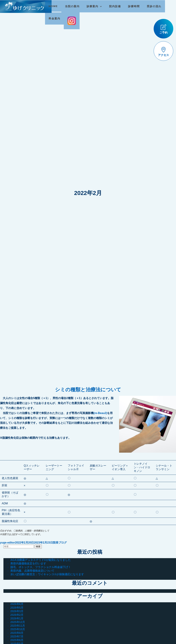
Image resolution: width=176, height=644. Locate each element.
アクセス (163, 52)
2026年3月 (17, 611)
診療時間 (135, 6)
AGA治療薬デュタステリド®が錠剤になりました (40, 560)
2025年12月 (18, 622)
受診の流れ (155, 6)
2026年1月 (17, 618)
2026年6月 (17, 604)
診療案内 (93, 6)
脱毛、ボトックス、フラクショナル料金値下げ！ (41, 567)
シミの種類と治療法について (88, 390)
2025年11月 (18, 626)
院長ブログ (60, 543)
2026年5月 (17, 608)
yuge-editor (7, 543)
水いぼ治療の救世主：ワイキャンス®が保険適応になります (47, 574)
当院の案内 (73, 6)
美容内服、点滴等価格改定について (32, 571)
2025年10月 (18, 629)
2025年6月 (17, 640)
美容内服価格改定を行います (28, 564)
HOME (54, 6)
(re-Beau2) (100, 413)
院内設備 (116, 6)
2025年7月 (17, 637)
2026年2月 (17, 615)
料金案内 (55, 18)
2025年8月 (17, 633)
